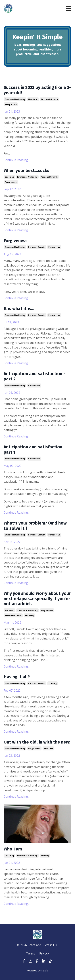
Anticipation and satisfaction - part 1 (34, 450)
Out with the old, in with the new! (37, 742)
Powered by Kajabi (38, 970)
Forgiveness (16, 241)
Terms (31, 953)
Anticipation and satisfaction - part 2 (34, 376)
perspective (11, 104)
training (53, 683)
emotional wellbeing (15, 99)
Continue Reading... (17, 160)
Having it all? (17, 677)
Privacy (44, 953)
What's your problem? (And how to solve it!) (35, 526)
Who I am (13, 849)
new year (33, 99)
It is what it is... (19, 309)
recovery (29, 615)
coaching (9, 177)
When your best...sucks (26, 171)
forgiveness (47, 610)
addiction (9, 610)
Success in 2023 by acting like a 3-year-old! (37, 90)
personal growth (49, 99)
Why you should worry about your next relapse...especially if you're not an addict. (37, 599)
